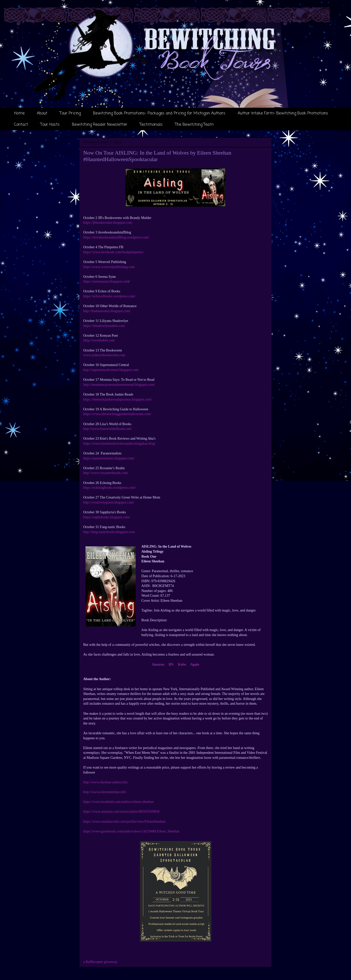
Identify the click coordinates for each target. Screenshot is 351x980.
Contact (21, 125)
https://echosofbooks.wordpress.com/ (109, 296)
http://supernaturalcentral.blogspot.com (111, 370)
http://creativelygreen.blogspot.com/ (109, 502)
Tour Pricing (70, 113)
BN (171, 664)
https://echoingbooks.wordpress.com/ (109, 488)
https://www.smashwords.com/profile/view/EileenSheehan (124, 822)
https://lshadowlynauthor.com (104, 326)
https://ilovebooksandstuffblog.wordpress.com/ (116, 237)
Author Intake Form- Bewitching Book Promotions (283, 113)
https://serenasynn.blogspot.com (106, 281)
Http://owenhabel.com (99, 340)
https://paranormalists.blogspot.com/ (109, 458)
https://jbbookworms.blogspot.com (108, 223)
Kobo (182, 664)
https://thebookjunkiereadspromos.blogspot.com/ (118, 399)
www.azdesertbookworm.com (104, 355)
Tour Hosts (50, 125)
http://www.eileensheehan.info (105, 792)
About (42, 113)
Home (19, 113)
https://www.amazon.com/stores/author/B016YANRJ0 (121, 812)
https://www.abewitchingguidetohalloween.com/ (117, 414)
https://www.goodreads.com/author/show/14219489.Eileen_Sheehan (131, 831)
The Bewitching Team (194, 125)
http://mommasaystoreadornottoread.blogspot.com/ (119, 385)
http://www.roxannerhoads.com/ (106, 473)
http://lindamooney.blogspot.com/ (107, 311)
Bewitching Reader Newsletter (100, 125)
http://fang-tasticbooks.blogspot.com (109, 532)
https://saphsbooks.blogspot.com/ (107, 517)
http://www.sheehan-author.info (105, 782)
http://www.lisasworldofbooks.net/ (108, 429)
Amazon (158, 664)
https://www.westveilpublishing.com (109, 267)
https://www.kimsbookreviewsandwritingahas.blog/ (119, 444)
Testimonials (151, 125)
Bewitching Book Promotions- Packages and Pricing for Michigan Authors (159, 113)
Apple (194, 664)
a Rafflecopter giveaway (100, 962)
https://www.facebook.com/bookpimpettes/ (113, 252)
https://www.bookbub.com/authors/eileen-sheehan (118, 802)
